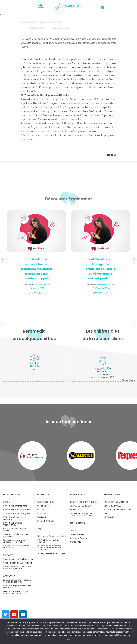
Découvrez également (68, 199)
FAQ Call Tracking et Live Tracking (48, 541)
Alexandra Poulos (61, 28)
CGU (106, 513)
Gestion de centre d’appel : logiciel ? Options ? (16, 592)
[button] (103, 7)
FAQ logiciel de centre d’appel (51, 553)
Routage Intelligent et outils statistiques (16, 547)
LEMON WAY (109, 517)
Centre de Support (79, 538)
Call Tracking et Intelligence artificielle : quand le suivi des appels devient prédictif (100, 269)
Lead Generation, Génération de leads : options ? (17, 568)
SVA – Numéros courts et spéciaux (15, 518)
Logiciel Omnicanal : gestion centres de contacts (17, 581)
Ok (69, 639)
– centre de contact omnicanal (49, 549)
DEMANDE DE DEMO (45, 521)
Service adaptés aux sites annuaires (16, 535)
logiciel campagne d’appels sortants (17, 587)
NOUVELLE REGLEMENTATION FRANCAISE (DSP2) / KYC (83, 514)
